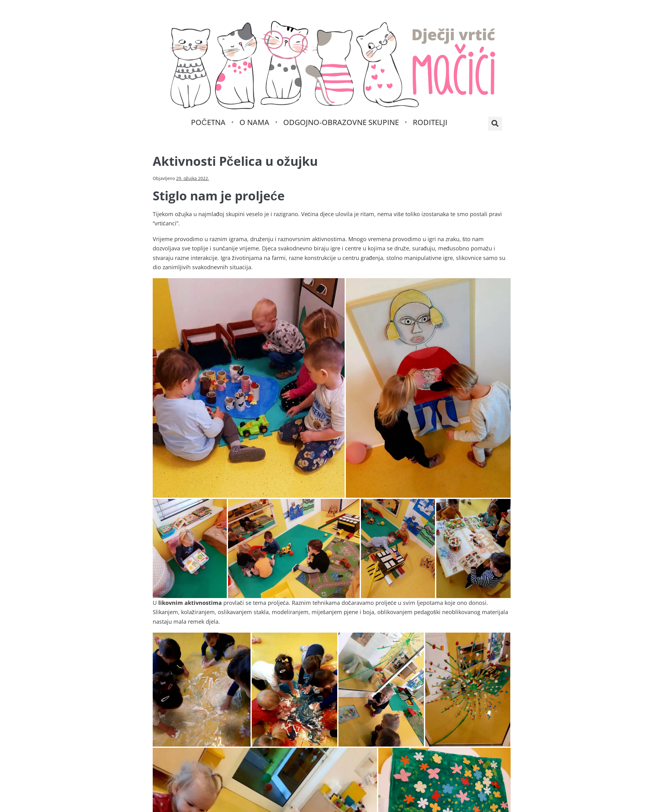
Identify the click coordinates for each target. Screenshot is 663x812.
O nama (254, 122)
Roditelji (430, 122)
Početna (208, 122)
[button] (495, 124)
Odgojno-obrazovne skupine (341, 122)
